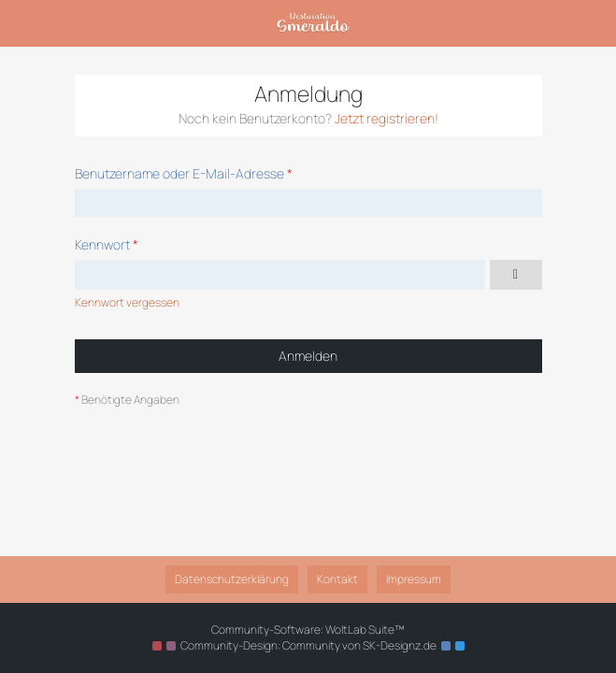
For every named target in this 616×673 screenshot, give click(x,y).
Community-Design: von (308, 645)
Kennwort (102, 244)
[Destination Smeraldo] (313, 23)
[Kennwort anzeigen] (516, 275)
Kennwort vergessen (127, 302)
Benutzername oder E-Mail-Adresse (179, 173)
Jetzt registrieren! (387, 118)
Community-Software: (308, 630)
